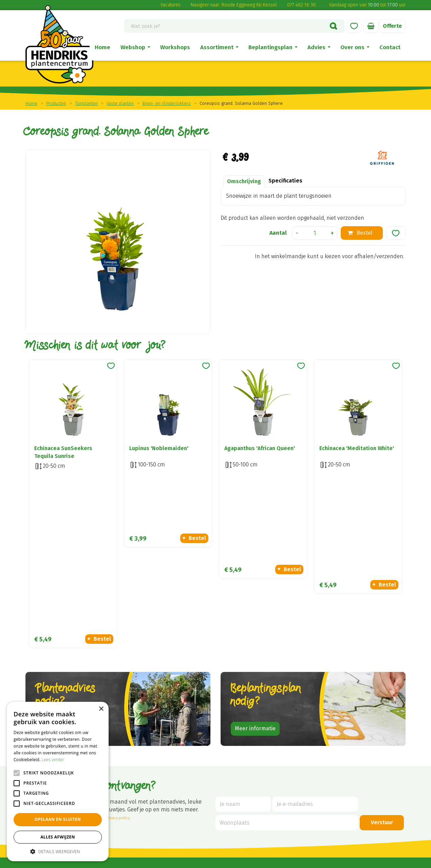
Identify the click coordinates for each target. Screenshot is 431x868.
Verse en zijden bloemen (369, 745)
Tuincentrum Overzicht (230, 860)
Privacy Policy (299, 860)
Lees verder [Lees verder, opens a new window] (53, 760)
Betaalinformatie (286, 773)
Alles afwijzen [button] (58, 837)
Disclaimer (277, 745)
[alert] (58, 782)
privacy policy (118, 658)
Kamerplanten (356, 736)
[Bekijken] (371, 26)
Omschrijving (244, 181)
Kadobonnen (354, 792)
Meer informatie (255, 568)
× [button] (101, 709)
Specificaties (285, 181)
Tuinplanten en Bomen (366, 755)
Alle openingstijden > (116, 831)
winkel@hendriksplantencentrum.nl (136, 793)
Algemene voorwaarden (294, 736)
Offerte (392, 26)
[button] (58, 851)
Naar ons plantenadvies (70, 568)
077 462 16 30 (301, 5)
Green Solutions (185, 860)
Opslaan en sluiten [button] (58, 819)
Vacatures (171, 5)
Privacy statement (287, 782)
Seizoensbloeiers (359, 782)
